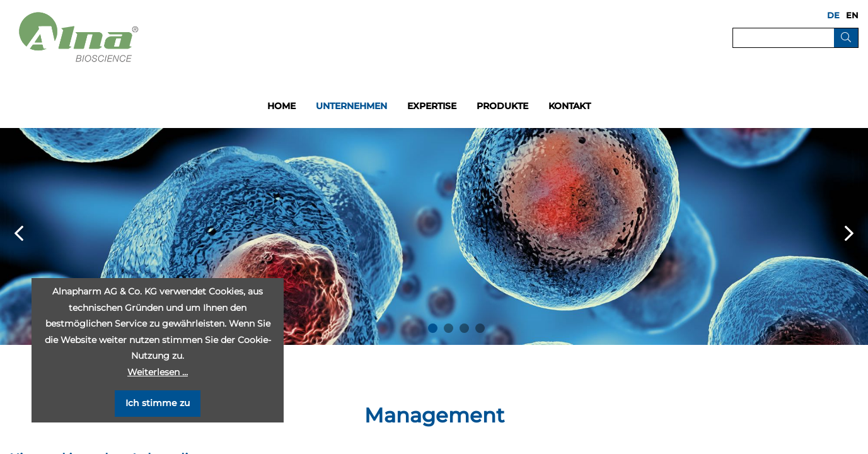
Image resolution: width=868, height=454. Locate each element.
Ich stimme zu (158, 403)
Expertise (432, 106)
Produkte (502, 106)
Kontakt (570, 106)
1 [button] (433, 328)
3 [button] (464, 328)
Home (281, 106)
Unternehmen (351, 106)
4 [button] (480, 328)
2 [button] (448, 328)
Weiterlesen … (158, 372)
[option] (434, 236)
